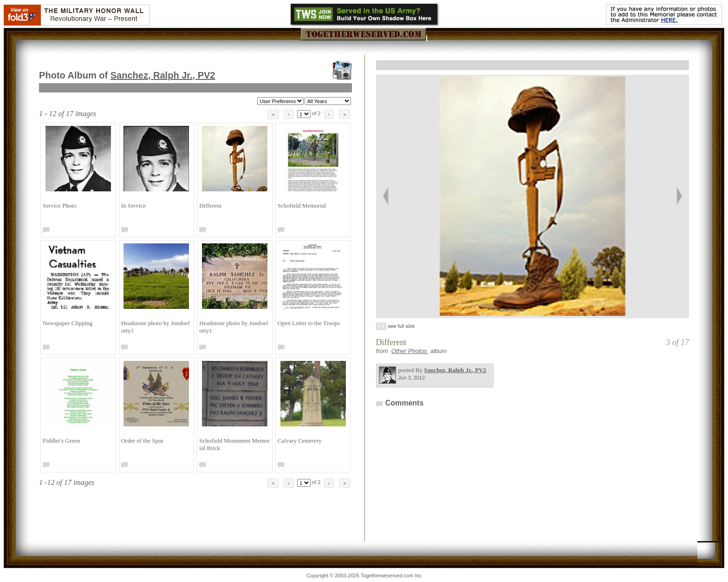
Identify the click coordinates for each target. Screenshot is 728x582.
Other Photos (410, 351)
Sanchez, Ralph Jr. (163, 75)
